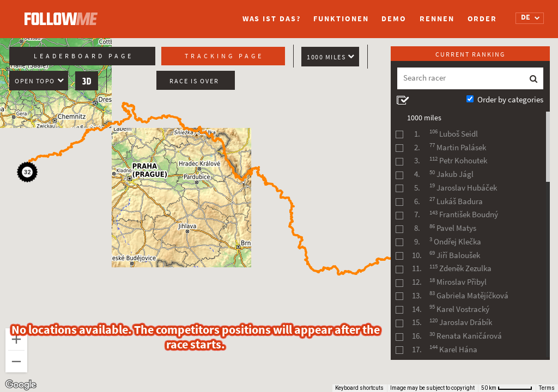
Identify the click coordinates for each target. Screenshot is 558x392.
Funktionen (341, 19)
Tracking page (224, 56)
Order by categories (510, 100)
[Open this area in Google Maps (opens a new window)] (21, 385)
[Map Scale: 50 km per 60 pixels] (507, 388)
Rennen (437, 19)
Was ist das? (272, 19)
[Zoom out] (16, 362)
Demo (394, 19)
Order (483, 19)
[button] (29, 174)
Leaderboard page (84, 56)
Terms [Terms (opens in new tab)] (547, 388)
